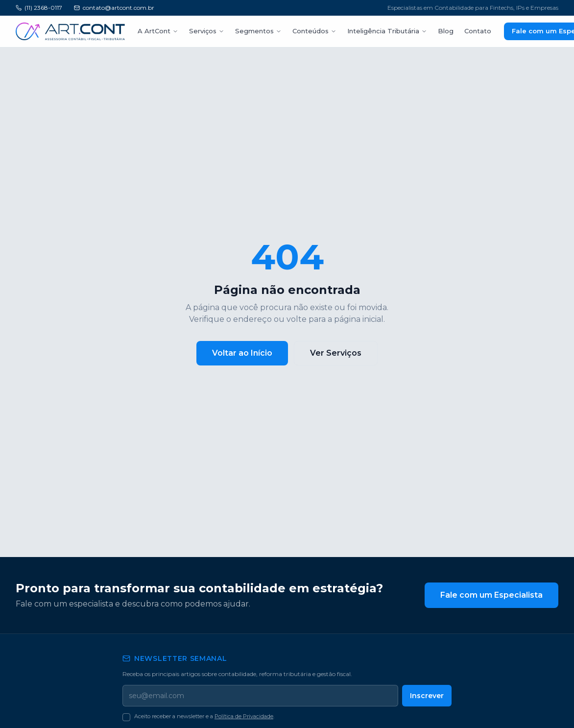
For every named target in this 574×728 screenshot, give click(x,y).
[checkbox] (126, 717)
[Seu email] (262, 696)
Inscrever (428, 695)
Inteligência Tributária (371, 31)
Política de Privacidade (242, 716)
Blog (427, 31)
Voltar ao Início (245, 353)
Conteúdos (302, 31)
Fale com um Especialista (495, 595)
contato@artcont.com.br (115, 8)
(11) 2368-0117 (40, 8)
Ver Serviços (335, 353)
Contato (456, 31)
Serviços (202, 31)
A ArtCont (156, 31)
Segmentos (251, 31)
